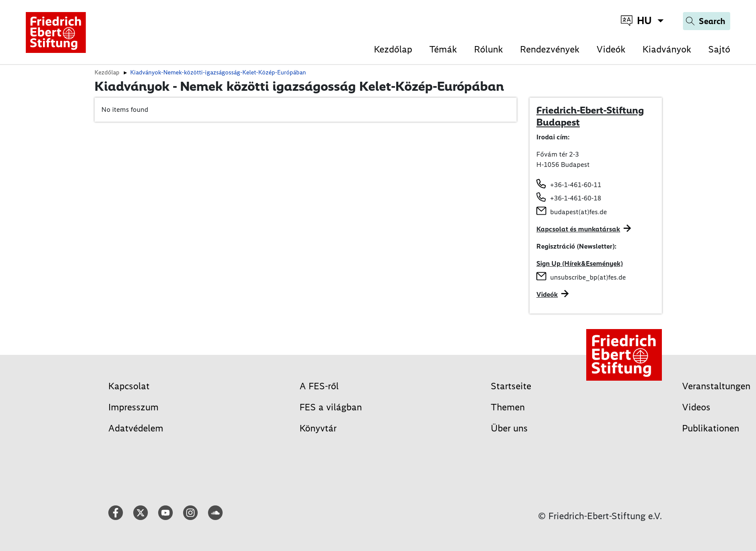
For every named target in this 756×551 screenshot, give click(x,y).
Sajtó (719, 49)
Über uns (509, 428)
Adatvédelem (136, 428)
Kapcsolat (129, 386)
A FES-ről (319, 386)
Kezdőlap (393, 49)
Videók (611, 49)
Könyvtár (318, 428)
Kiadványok (667, 49)
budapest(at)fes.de (578, 212)
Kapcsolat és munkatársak (578, 229)
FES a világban (331, 407)
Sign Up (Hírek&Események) (580, 263)
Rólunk (488, 49)
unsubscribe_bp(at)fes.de (588, 277)
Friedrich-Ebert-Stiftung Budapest (590, 116)
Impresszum (133, 407)
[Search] (707, 21)
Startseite (511, 386)
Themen (508, 407)
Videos (696, 407)
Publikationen (711, 428)
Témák (443, 49)
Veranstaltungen (716, 386)
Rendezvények (550, 49)
